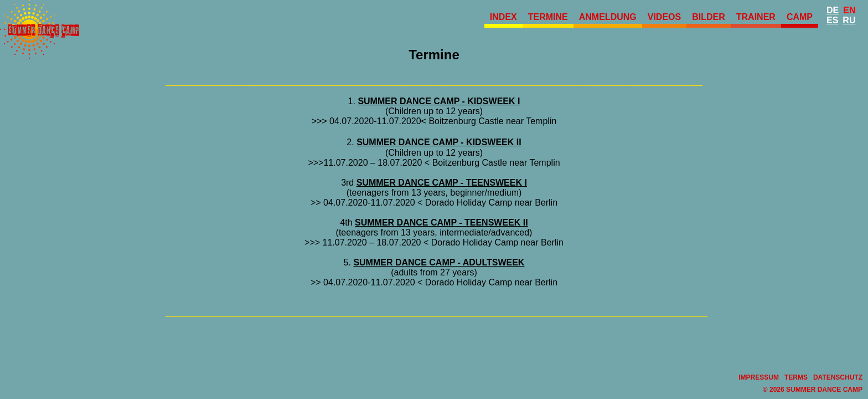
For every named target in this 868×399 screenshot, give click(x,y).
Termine (548, 17)
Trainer (756, 17)
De (833, 10)
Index (503, 17)
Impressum (759, 377)
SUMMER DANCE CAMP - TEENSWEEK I (442, 183)
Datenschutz (838, 377)
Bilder (709, 17)
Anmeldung (608, 17)
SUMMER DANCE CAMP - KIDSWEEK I (439, 101)
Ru (849, 20)
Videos (664, 17)
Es (832, 20)
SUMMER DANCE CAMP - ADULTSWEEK (439, 262)
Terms (796, 377)
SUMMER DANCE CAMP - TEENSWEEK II (441, 222)
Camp (800, 17)
